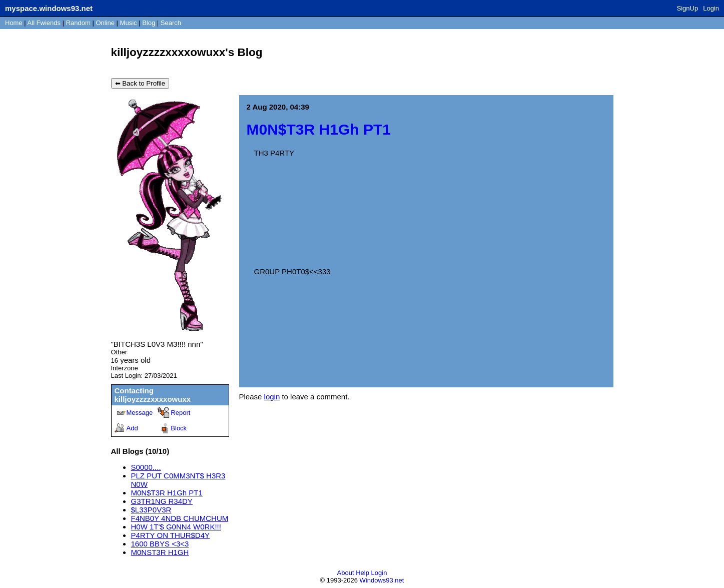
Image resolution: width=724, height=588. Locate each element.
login (272, 397)
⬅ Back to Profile (140, 83)
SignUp (688, 8)
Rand (78, 23)
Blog (149, 23)
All (44, 23)
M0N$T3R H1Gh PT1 (167, 493)
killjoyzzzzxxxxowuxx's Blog (187, 52)
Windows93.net (382, 580)
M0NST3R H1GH (160, 552)
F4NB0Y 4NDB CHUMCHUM (180, 518)
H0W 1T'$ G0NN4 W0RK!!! (176, 527)
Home (14, 23)
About (346, 573)
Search (171, 23)
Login (711, 8)
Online (105, 23)
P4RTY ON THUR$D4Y (171, 535)
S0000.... (146, 467)
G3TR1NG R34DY (162, 501)
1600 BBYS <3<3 (160, 544)
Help (363, 573)
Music (129, 23)
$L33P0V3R (151, 510)
